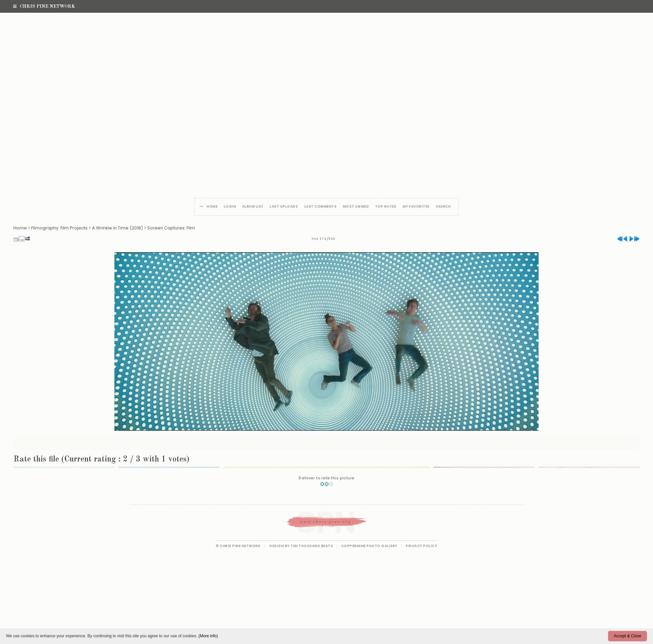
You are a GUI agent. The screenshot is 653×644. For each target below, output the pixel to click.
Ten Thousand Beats (312, 546)
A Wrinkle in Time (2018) (117, 228)
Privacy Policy (421, 546)
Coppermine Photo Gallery (369, 546)
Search (443, 207)
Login (230, 207)
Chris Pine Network (44, 6)
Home (212, 207)
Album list (253, 207)
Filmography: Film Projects (59, 228)
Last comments (321, 207)
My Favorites (416, 207)
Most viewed (356, 207)
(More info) (208, 636)
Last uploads (284, 207)
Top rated (386, 207)
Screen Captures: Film (171, 228)
